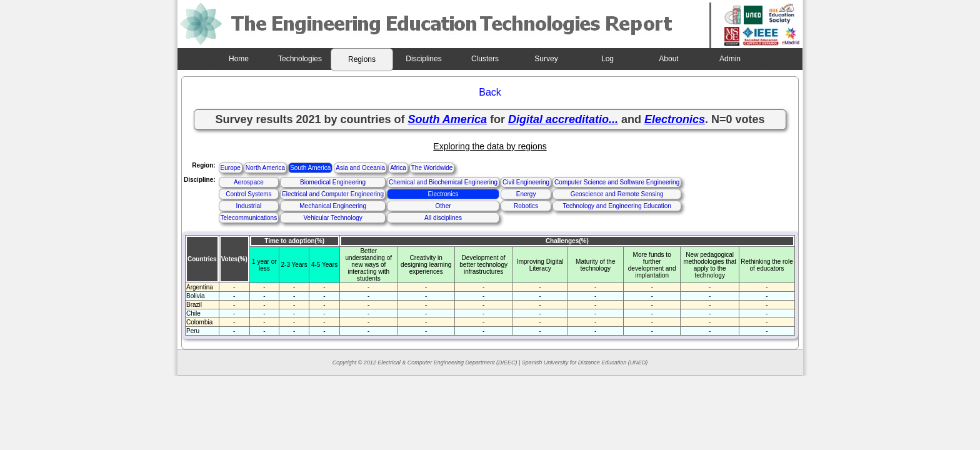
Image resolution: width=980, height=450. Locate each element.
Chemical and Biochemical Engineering (443, 182)
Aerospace (249, 182)
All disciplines (443, 218)
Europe (231, 168)
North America (265, 168)
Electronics (443, 194)
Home (239, 59)
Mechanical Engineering (333, 206)
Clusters (485, 59)
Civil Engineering (526, 182)
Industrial (249, 206)
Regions (362, 59)
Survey (546, 59)
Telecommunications (249, 218)
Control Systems (248, 194)
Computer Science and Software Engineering (617, 182)
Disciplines (423, 59)
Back (490, 92)
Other (443, 206)
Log (607, 59)
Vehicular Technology (332, 218)
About (668, 59)
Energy (526, 194)
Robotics (526, 206)
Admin (730, 59)
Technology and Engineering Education (617, 206)
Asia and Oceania (360, 168)
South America (310, 168)
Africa (398, 168)
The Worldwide (432, 168)
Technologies (300, 59)
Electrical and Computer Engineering (333, 194)
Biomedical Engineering (333, 182)
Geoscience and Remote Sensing (617, 194)
